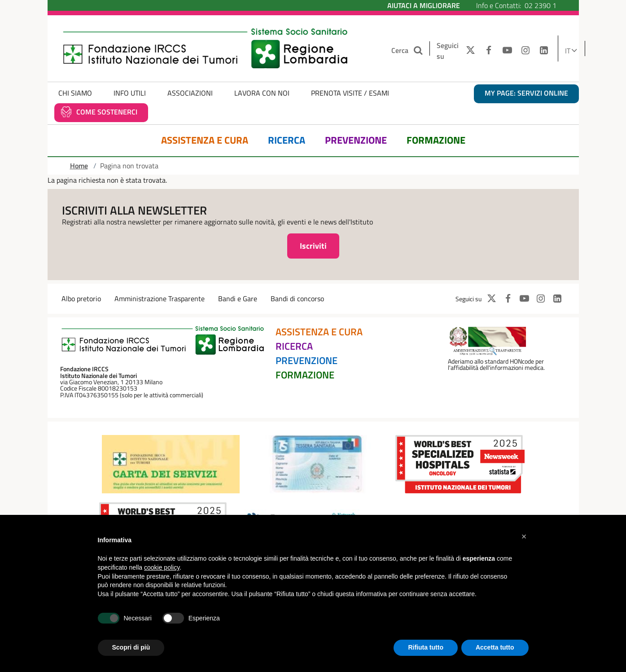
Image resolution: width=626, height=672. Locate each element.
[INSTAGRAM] (526, 51)
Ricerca (287, 140)
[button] (524, 536)
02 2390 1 (541, 5)
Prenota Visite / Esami (350, 93)
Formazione (436, 140)
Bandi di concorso (297, 299)
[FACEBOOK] (489, 51)
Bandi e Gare (238, 299)
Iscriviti (313, 246)
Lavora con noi (262, 93)
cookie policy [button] (162, 567)
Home (79, 166)
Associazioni (190, 93)
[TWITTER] (468, 51)
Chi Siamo (75, 93)
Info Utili (130, 93)
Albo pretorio (81, 299)
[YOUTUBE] (507, 51)
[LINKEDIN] (544, 51)
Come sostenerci (107, 112)
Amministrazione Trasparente (160, 299)
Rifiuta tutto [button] (426, 647)
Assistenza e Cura (205, 140)
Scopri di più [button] (131, 647)
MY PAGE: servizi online (526, 93)
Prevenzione (356, 140)
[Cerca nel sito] (419, 51)
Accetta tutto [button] (495, 647)
